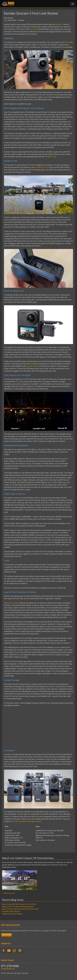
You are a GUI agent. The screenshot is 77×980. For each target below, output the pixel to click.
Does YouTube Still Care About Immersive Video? (20, 909)
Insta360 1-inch (50, 157)
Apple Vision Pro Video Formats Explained (18, 907)
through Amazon (35, 821)
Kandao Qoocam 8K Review (12, 914)
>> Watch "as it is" (9, 893)
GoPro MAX (68, 42)
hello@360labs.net (8, 969)
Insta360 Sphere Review (11, 911)
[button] (73, 4)
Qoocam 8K (34, 29)
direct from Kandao (19, 821)
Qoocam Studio (32, 366)
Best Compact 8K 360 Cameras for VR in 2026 (19, 904)
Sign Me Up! (7, 935)
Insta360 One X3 (41, 167)
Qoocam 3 (59, 24)
